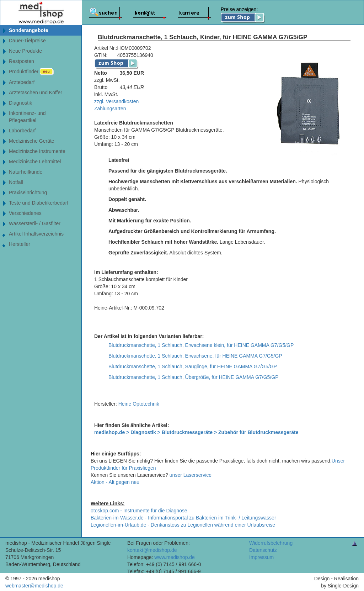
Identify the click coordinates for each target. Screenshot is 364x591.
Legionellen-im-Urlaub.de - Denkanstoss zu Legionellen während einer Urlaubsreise (183, 525)
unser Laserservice (191, 475)
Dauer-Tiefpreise (27, 41)
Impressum (261, 557)
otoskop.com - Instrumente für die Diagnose (139, 511)
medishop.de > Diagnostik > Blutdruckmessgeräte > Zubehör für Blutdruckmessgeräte (196, 432)
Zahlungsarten (110, 109)
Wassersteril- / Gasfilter (35, 223)
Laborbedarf (22, 131)
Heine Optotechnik (139, 404)
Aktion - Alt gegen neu (115, 482)
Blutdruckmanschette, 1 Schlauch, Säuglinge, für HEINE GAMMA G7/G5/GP (193, 366)
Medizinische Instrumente (37, 151)
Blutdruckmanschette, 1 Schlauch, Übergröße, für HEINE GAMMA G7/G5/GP (194, 377)
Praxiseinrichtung (28, 192)
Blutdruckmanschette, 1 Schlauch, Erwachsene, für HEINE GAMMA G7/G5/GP (195, 356)
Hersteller (20, 244)
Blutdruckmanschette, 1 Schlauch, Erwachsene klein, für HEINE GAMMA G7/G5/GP (201, 345)
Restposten (22, 61)
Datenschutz (263, 550)
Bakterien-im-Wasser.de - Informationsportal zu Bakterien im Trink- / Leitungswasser (183, 518)
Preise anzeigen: (243, 15)
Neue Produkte (25, 51)
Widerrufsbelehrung (271, 543)
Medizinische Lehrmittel (35, 162)
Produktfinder (31, 72)
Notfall (16, 182)
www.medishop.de (175, 557)
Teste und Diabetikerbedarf (39, 203)
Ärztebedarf (22, 82)
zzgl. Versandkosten (116, 101)
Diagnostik (20, 103)
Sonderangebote (28, 30)
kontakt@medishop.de (152, 550)
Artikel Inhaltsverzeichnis (36, 234)
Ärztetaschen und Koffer (36, 93)
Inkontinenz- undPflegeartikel (27, 117)
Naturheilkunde (26, 172)
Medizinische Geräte (32, 141)
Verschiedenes (25, 213)
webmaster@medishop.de (34, 586)
